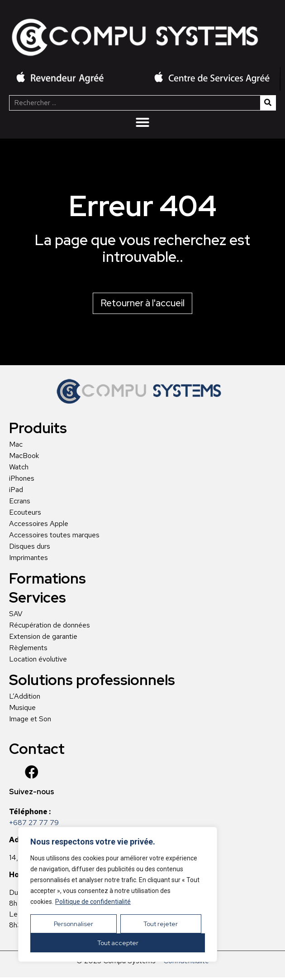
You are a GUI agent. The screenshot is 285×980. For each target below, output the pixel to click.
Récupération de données (50, 625)
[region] (118, 894)
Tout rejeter (161, 924)
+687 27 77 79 (34, 823)
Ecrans (20, 501)
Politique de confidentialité (93, 902)
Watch (19, 467)
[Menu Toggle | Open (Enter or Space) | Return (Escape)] (142, 122)
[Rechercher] (268, 103)
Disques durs (30, 546)
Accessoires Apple (39, 524)
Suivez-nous (32, 792)
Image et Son (30, 719)
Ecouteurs (25, 512)
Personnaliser (74, 924)
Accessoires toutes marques (54, 535)
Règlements (28, 648)
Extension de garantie (43, 637)
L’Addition (25, 696)
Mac (16, 444)
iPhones (22, 478)
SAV (16, 614)
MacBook (24, 456)
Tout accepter (118, 943)
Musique (22, 708)
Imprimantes (28, 558)
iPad (16, 490)
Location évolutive (38, 659)
